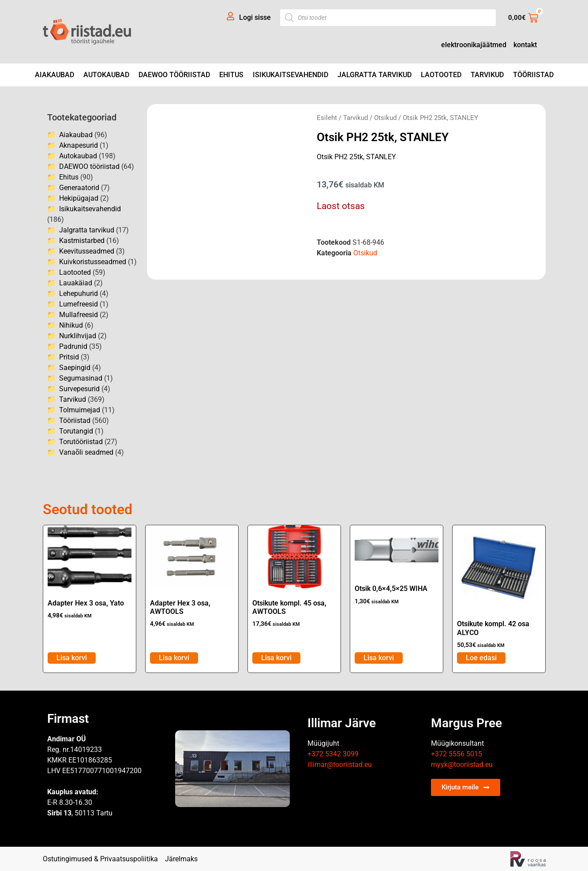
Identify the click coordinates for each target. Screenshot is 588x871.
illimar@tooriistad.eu (340, 764)
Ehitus (231, 75)
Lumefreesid (79, 304)
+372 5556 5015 (457, 754)
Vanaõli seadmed (86, 452)
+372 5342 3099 (333, 754)
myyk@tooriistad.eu (462, 764)
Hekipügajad (79, 198)
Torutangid (76, 431)
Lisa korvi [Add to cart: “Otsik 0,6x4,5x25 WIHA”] (379, 658)
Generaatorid (79, 188)
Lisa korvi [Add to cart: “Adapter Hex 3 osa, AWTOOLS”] (174, 658)
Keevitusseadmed (87, 251)
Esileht (327, 118)
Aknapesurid (79, 145)
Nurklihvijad (78, 336)
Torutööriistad (81, 442)
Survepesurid (79, 389)
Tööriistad (533, 75)
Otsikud (385, 118)
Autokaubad (106, 75)
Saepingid (75, 368)
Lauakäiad (76, 283)
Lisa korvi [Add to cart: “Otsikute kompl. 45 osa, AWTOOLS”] (276, 658)
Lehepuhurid (79, 293)
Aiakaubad (54, 75)
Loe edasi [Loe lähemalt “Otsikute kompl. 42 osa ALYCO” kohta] (481, 658)
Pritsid (69, 357)
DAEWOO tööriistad (174, 75)
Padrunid (73, 346)
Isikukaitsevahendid (290, 75)
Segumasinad (81, 378)
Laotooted (441, 75)
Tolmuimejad (80, 410)
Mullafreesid (79, 315)
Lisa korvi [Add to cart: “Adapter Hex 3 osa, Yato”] (72, 658)
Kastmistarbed (82, 241)
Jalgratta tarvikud (375, 75)
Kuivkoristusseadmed (93, 262)
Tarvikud (487, 75)
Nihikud (71, 325)
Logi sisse (255, 17)
